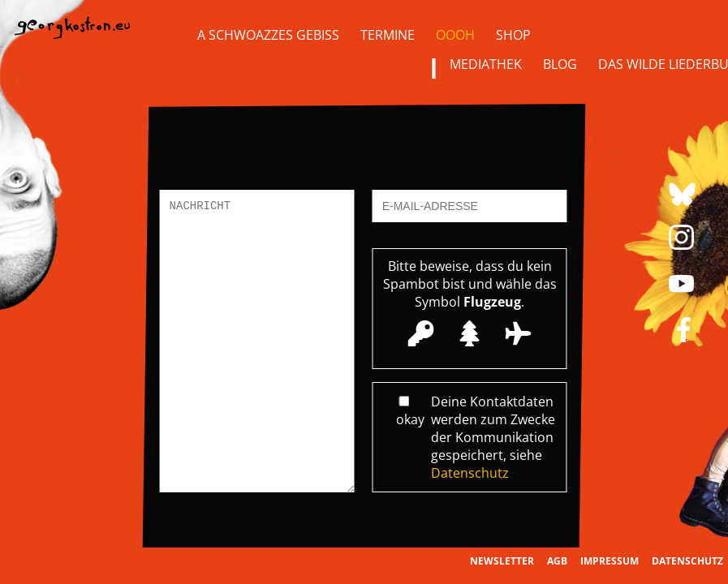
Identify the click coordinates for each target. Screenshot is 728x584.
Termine (388, 35)
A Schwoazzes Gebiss (268, 35)
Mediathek (486, 64)
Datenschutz (470, 473)
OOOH (455, 35)
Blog (560, 64)
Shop (513, 35)
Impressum (610, 561)
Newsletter (502, 561)
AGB (557, 561)
